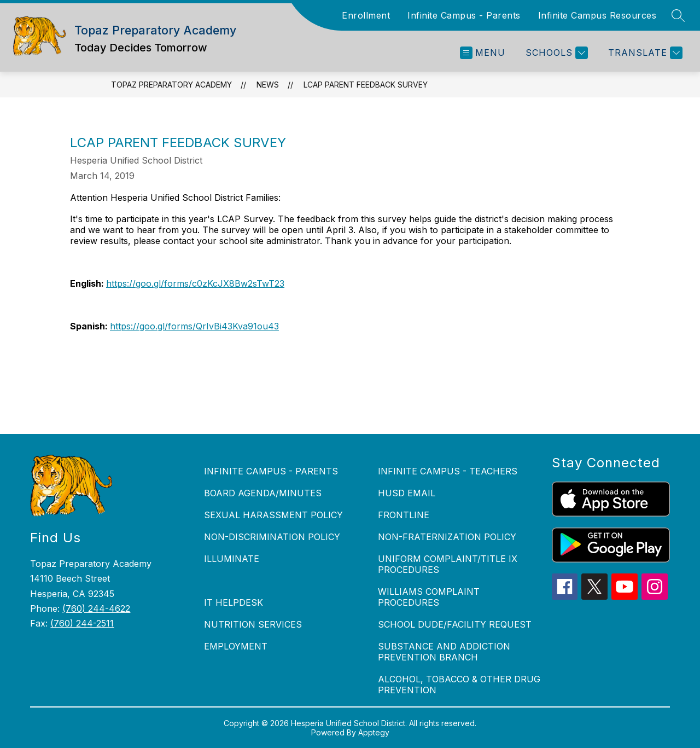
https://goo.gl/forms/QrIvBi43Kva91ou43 (194, 326)
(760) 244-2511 (82, 623)
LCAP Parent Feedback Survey (366, 85)
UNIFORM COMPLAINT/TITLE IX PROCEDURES (448, 564)
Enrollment (366, 15)
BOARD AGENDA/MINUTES (263, 493)
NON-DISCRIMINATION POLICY (272, 537)
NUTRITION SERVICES (253, 624)
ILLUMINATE (232, 559)
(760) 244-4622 (96, 608)
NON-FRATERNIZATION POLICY (447, 537)
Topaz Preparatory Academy (171, 85)
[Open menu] (483, 53)
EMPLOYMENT (236, 646)
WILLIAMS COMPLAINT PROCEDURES (429, 597)
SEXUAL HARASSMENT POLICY (273, 515)
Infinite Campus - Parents (464, 15)
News (268, 85)
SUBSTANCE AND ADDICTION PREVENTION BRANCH (444, 652)
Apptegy (374, 732)
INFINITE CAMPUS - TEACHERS (448, 471)
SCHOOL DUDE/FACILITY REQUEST (455, 624)
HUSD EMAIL (407, 493)
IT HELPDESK (234, 602)
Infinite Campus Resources (597, 15)
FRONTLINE (404, 515)
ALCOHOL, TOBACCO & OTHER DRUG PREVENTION (459, 685)
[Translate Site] (644, 53)
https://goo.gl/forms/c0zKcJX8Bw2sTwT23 (195, 283)
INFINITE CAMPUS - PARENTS (271, 471)
